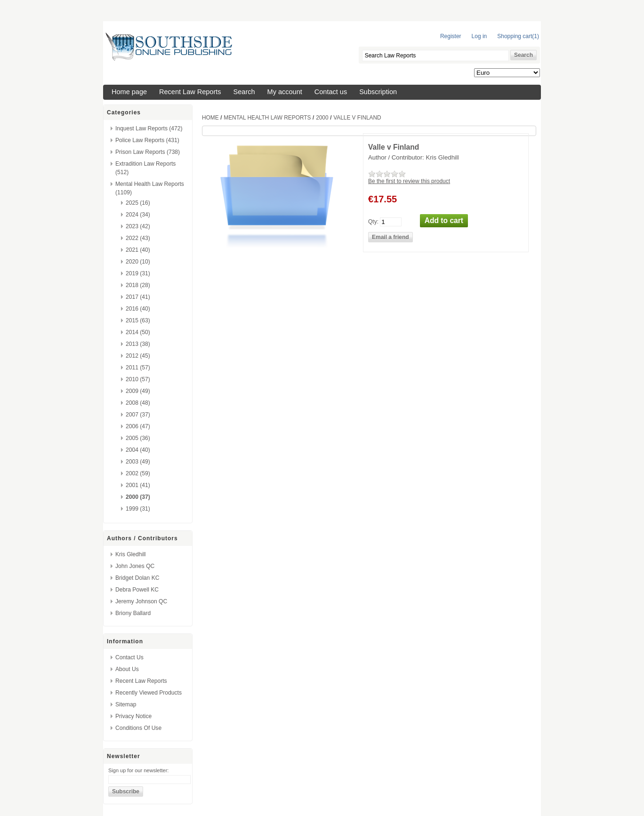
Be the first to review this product (409, 181)
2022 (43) (138, 238)
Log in (479, 36)
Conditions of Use (138, 728)
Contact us (331, 92)
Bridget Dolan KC (137, 578)
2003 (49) (138, 462)
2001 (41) (138, 485)
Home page (129, 92)
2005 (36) (138, 438)
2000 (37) (138, 497)
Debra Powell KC (137, 590)
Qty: (373, 221)
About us (127, 669)
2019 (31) (138, 273)
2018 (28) (138, 285)
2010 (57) (138, 379)
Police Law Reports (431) (147, 140)
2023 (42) (138, 226)
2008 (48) (138, 403)
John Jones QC (135, 566)
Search (244, 92)
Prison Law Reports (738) (148, 152)
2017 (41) (138, 297)
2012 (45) (138, 356)
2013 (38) (138, 344)
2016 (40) (138, 309)
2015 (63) (138, 320)
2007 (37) (138, 415)
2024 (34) (138, 215)
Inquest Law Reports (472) (149, 128)
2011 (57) (138, 368)
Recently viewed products (149, 693)
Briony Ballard (133, 613)
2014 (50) (138, 332)
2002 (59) (138, 473)
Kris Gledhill (131, 554)
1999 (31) (138, 509)
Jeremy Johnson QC (141, 601)
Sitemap (126, 704)
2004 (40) (138, 450)
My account (285, 92)
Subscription (378, 92)
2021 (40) (138, 250)
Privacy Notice (133, 716)
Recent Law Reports (190, 92)
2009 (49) (138, 391)
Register (451, 36)
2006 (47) (138, 426)
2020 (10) (138, 262)
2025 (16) (138, 203)
